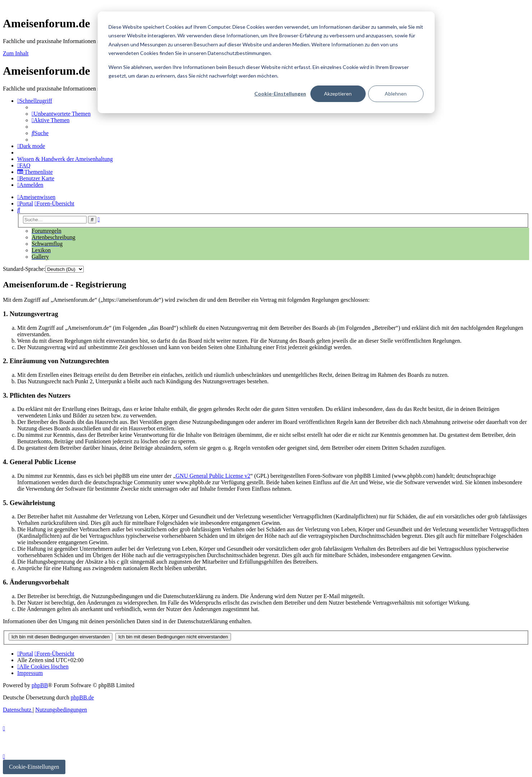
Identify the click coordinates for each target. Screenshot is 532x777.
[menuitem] (61, 114)
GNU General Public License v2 (213, 476)
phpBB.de (82, 697)
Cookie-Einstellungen (280, 94)
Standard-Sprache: (24, 269)
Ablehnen (396, 94)
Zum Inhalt (16, 53)
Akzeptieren (338, 94)
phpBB (40, 685)
